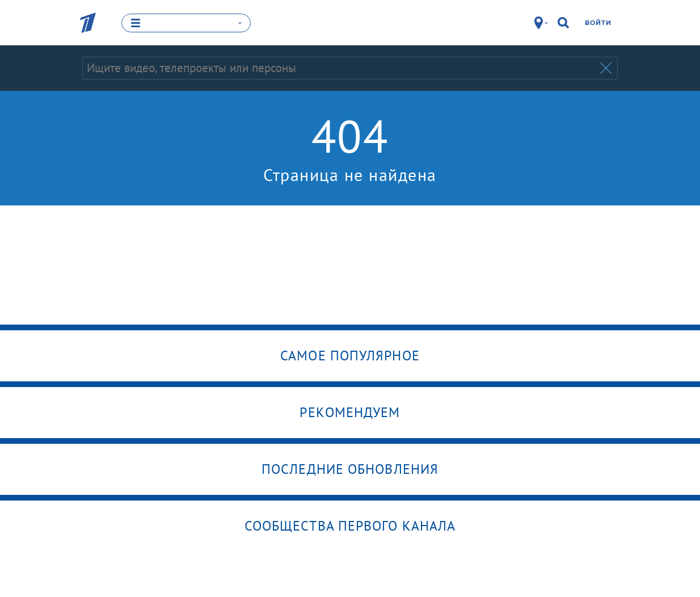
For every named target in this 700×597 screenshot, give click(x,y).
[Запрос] (340, 68)
